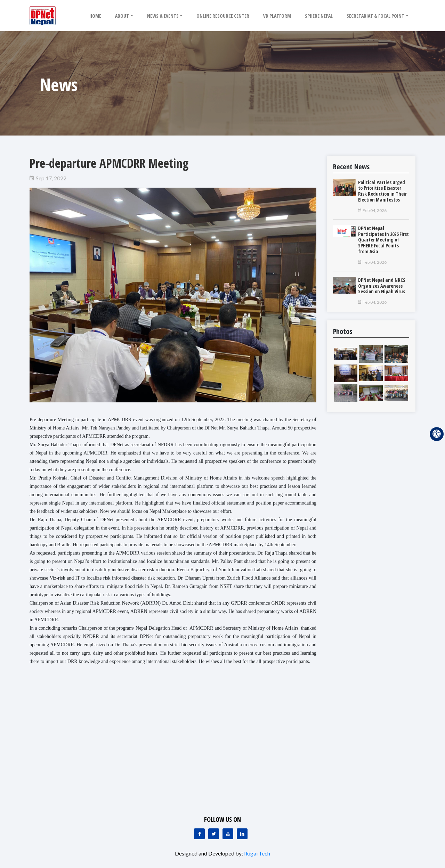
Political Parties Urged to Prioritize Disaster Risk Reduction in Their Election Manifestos (382, 191)
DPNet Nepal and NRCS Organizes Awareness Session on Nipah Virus (382, 286)
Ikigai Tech (257, 853)
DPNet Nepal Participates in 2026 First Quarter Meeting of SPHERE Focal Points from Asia (383, 240)
